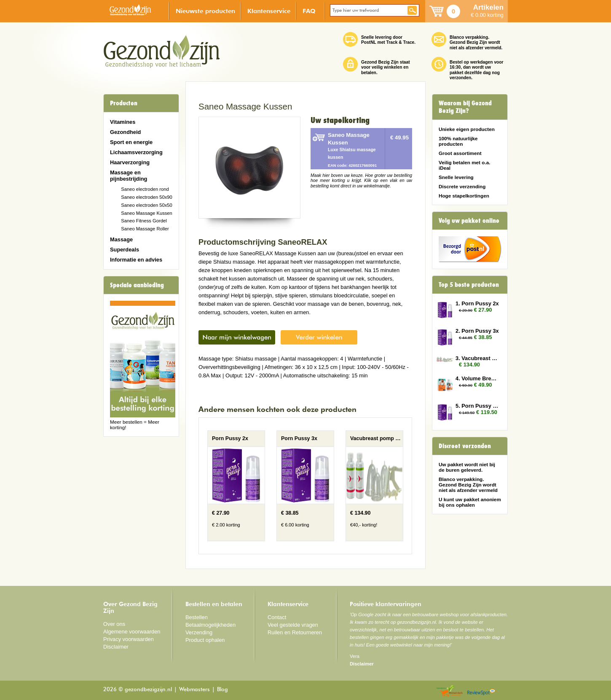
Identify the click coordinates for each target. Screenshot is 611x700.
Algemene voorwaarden (132, 632)
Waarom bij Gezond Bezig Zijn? (465, 107)
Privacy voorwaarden (129, 639)
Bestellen (197, 617)
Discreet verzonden (465, 446)
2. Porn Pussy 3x (477, 331)
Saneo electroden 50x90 (147, 197)
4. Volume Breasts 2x (477, 378)
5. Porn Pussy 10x (477, 406)
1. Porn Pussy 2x (477, 303)
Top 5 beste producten (469, 285)
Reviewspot (481, 691)
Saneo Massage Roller (145, 229)
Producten (124, 103)
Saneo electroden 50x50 (147, 205)
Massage (121, 239)
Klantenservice (269, 11)
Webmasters (194, 690)
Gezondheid (125, 132)
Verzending (199, 632)
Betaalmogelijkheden (210, 625)
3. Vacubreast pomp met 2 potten (477, 358)
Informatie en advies (136, 260)
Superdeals (125, 250)
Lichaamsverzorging (136, 152)
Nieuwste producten (205, 11)
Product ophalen (205, 640)
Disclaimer (116, 647)
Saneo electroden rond (145, 189)
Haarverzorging (130, 162)
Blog (222, 690)
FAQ (309, 11)
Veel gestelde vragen (293, 625)
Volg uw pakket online (469, 221)
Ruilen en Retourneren (295, 632)
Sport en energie (131, 142)
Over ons (114, 624)
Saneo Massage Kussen (147, 213)
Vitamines (123, 122)
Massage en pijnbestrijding (129, 176)
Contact (277, 617)
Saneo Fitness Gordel (144, 221)
